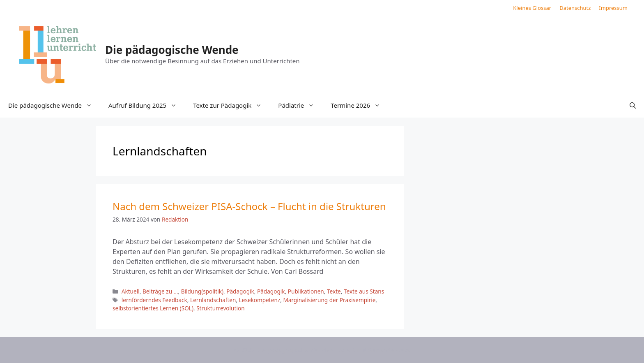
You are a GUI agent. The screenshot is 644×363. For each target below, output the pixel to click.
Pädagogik (240, 291)
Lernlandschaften (213, 300)
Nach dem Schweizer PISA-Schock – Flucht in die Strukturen (249, 206)
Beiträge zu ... (160, 291)
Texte (334, 291)
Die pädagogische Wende (172, 50)
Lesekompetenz (260, 300)
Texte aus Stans (364, 291)
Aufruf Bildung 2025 (147, 105)
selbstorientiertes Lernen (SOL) (153, 308)
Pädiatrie (300, 105)
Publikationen (306, 291)
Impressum (613, 8)
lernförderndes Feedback (154, 300)
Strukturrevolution (220, 308)
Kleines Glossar (532, 8)
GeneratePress (389, 350)
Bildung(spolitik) (202, 291)
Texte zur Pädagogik (231, 105)
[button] (633, 105)
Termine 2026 (360, 105)
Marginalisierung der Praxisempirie (329, 300)
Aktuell (131, 291)
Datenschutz (575, 8)
